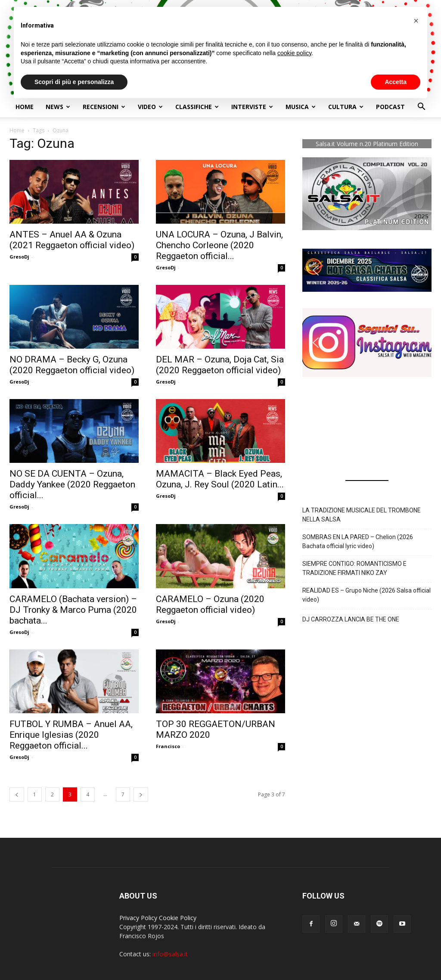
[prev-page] (17, 794)
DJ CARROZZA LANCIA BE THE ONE (351, 619)
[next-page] (141, 794)
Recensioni (104, 107)
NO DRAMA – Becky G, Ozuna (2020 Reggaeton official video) (72, 365)
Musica (301, 107)
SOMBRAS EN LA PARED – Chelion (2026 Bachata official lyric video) (358, 541)
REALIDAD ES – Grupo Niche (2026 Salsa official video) (366, 595)
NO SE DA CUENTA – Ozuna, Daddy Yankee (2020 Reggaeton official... (72, 484)
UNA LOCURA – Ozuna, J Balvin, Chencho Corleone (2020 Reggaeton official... (219, 245)
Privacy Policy (138, 918)
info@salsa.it (170, 954)
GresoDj (19, 257)
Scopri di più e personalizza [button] (74, 82)
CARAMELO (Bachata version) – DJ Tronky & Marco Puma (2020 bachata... (73, 610)
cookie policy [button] (294, 53)
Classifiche (197, 107)
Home (25, 107)
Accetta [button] (396, 82)
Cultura (346, 107)
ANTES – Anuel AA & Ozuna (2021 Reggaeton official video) (72, 240)
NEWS (58, 107)
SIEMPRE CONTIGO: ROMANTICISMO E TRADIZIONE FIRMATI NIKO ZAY (354, 568)
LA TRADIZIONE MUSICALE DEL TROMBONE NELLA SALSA (362, 515)
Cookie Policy (178, 918)
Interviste (252, 107)
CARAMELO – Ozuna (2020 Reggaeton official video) (210, 604)
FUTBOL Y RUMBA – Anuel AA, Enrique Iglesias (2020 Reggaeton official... (71, 735)
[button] (421, 108)
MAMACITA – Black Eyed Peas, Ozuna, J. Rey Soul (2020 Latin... (220, 479)
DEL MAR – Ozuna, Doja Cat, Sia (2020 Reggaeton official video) (220, 365)
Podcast (390, 107)
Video (150, 107)
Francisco (168, 746)
